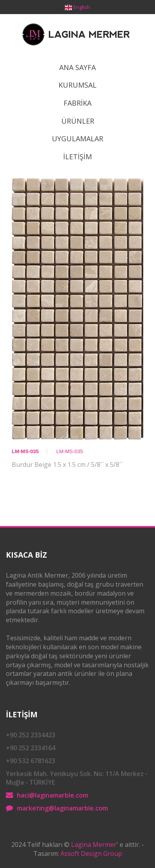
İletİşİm (77, 157)
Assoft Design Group (91, 854)
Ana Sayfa (77, 67)
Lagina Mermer (94, 845)
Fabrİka (77, 103)
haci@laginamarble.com (53, 795)
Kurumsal (77, 85)
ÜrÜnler (78, 121)
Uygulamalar (77, 139)
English (82, 7)
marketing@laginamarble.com (62, 808)
